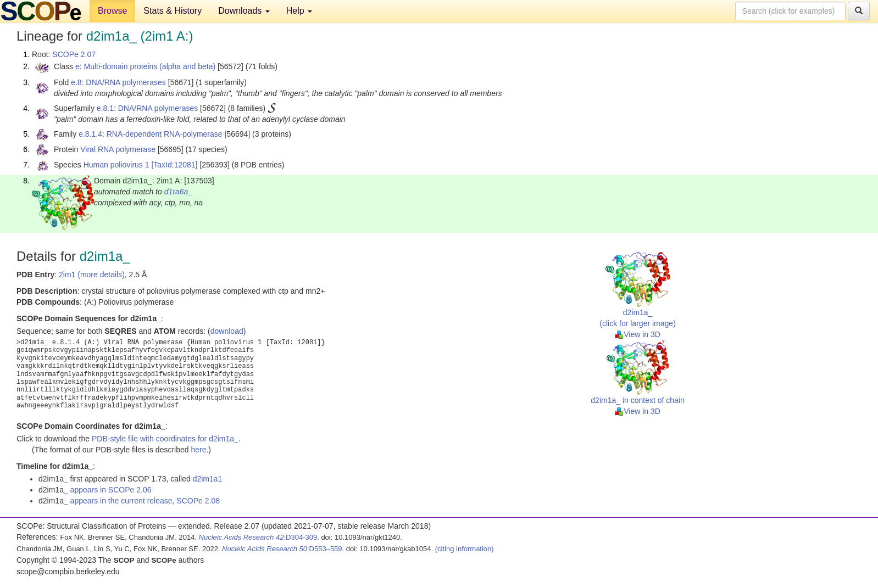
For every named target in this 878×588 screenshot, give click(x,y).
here (198, 450)
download (227, 331)
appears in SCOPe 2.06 (111, 490)
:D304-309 (258, 537)
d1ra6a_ (178, 192)
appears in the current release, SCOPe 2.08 (145, 501)
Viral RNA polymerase (118, 149)
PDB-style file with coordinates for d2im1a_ (165, 439)
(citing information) (465, 549)
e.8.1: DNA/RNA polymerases (147, 108)
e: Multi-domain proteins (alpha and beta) (145, 66)
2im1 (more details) (92, 275)
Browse (112, 11)
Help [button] (299, 11)
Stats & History (173, 11)
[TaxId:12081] (174, 165)
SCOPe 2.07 (74, 54)
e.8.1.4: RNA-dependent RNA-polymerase (150, 134)
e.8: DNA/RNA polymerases (118, 82)
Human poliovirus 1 (116, 165)
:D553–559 (282, 549)
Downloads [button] (244, 11)
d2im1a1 (208, 479)
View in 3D (638, 334)
